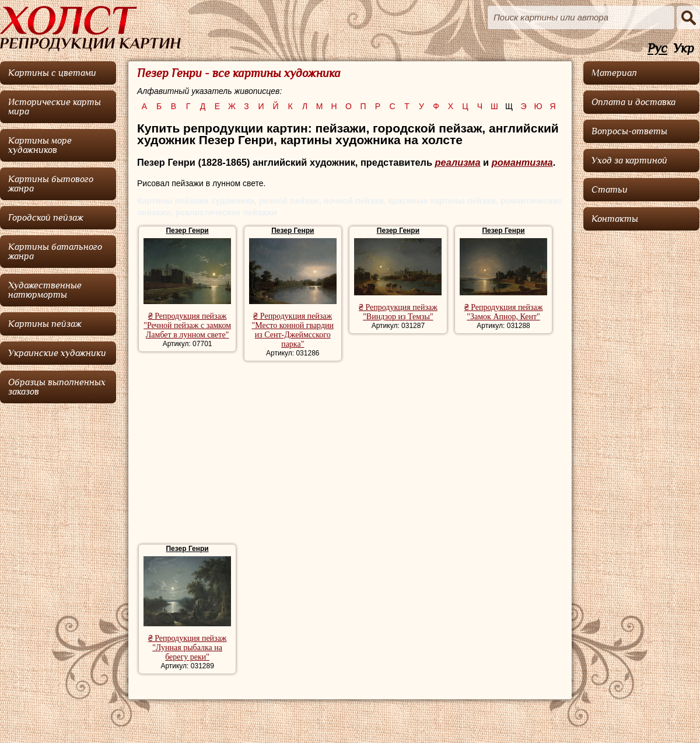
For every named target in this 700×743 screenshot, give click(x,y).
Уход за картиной (629, 161)
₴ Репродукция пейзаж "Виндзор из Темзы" (398, 312)
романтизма (522, 162)
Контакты (615, 219)
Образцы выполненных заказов (57, 387)
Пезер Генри (187, 231)
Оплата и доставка (633, 102)
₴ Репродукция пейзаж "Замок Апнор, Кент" (504, 312)
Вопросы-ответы (629, 131)
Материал (614, 73)
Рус (657, 49)
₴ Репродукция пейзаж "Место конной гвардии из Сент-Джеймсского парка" (293, 330)
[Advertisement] (350, 454)
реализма (457, 162)
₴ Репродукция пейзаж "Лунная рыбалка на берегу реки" (188, 648)
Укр (684, 49)
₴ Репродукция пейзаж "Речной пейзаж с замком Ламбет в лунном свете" (187, 325)
